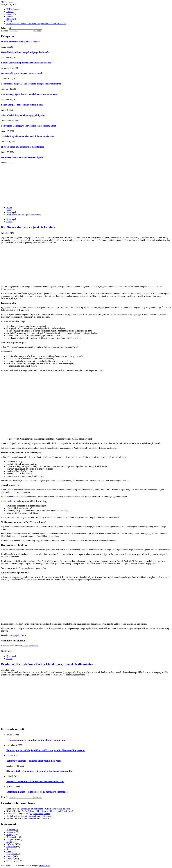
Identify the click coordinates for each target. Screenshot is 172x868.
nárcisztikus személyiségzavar (16, 501)
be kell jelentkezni (30, 646)
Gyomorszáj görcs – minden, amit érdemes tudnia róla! (36, 740)
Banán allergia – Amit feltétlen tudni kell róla (22, 105)
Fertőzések (11, 847)
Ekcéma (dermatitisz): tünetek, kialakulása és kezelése (26, 63)
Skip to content (8, 2)
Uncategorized (13, 861)
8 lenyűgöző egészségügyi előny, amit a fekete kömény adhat (28, 126)
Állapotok (11, 832)
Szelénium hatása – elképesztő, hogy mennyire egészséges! (37, 792)
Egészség (10, 844)
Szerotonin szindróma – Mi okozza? (37, 816)
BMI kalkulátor (13, 9)
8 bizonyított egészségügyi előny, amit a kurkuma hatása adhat (40, 771)
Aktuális (10, 830)
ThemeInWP (44, 866)
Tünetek (10, 12)
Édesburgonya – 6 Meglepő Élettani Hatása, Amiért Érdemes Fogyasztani (46, 750)
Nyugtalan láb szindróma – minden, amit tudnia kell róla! (46, 809)
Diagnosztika (12, 839)
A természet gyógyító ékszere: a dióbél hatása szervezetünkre (29, 94)
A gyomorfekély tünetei (40, 814)
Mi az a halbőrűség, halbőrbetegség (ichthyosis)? (23, 115)
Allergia (10, 835)
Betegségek (11, 19)
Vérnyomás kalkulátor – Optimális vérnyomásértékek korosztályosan (36, 24)
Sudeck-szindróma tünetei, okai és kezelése (21, 42)
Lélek (9, 851)
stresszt (63, 361)
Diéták (9, 21)
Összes (9, 222)
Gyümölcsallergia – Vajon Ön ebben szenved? (22, 73)
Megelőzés (11, 14)
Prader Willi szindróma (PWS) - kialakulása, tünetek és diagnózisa (47, 664)
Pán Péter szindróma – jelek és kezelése (28, 227)
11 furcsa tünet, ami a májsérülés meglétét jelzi (23, 147)
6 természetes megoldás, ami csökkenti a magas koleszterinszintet (31, 84)
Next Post (6, 651)
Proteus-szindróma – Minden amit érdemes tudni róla (35, 781)
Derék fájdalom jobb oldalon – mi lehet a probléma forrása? (47, 811)
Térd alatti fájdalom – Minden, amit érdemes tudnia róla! (27, 136)
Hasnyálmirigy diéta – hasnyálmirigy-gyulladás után (25, 52)
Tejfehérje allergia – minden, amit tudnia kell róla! (34, 761)
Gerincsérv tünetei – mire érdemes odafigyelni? (23, 157)
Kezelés (10, 16)
